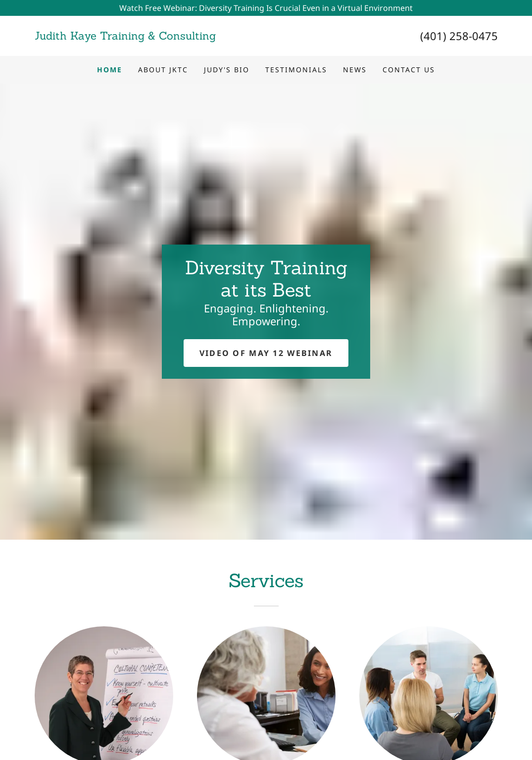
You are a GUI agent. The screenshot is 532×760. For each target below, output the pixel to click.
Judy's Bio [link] (227, 70)
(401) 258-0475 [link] (459, 36)
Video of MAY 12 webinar (266, 353)
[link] (150, 37)
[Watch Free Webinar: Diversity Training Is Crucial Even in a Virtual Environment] (266, 8)
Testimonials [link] (296, 70)
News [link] (355, 70)
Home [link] (110, 70)
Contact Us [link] (409, 70)
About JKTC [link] (163, 70)
